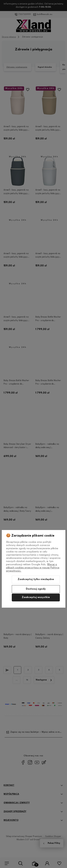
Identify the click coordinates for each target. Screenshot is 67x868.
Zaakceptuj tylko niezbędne (36, 579)
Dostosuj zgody (36, 589)
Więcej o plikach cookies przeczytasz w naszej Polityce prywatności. (33, 568)
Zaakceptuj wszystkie (36, 597)
